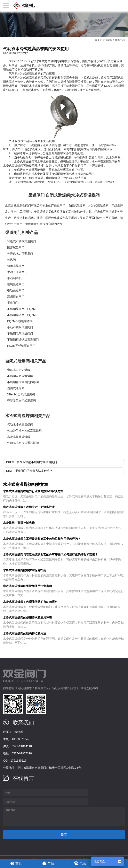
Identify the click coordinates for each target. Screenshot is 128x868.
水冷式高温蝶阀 (24, 161)
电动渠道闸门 (16, 290)
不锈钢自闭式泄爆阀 (20, 376)
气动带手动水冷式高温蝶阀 (24, 431)
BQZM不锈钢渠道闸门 (21, 321)
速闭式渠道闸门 (17, 266)
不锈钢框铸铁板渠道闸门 (23, 340)
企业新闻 (107, 40)
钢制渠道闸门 (16, 284)
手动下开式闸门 (17, 272)
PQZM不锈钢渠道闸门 (21, 346)
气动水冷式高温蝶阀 (20, 424)
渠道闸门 (60, 205)
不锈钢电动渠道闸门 (20, 333)
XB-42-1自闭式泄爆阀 (21, 394)
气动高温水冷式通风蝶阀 (23, 443)
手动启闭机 (14, 278)
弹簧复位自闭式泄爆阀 (22, 401)
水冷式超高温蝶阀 (19, 437)
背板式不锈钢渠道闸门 (22, 241)
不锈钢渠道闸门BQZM (21, 315)
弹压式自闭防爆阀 (19, 370)
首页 (97, 40)
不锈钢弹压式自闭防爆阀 (23, 382)
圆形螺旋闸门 (16, 247)
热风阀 (11, 260)
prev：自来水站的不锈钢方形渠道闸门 (32, 462)
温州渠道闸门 (16, 297)
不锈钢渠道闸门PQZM (21, 309)
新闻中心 (120, 40)
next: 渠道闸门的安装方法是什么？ (29, 471)
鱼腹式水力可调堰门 (20, 254)
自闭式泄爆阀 (77, 205)
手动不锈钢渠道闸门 (20, 327)
